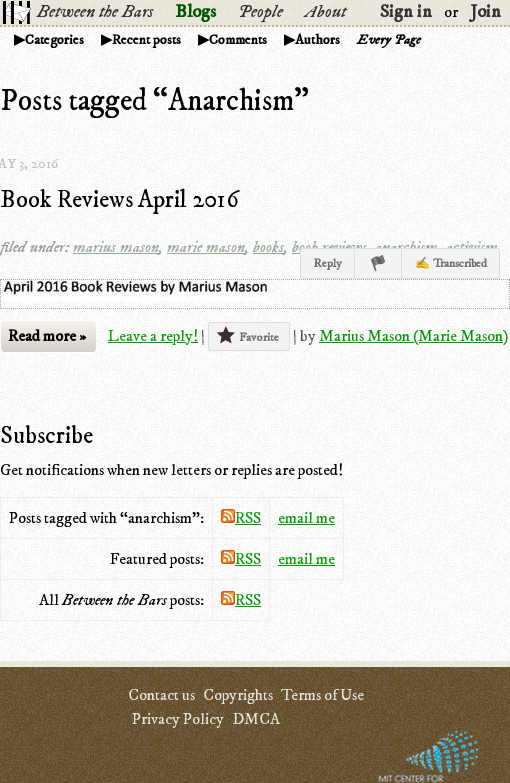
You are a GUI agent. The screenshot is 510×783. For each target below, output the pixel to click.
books (268, 247)
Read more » (47, 336)
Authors (317, 40)
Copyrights (238, 695)
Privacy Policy (178, 719)
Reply (327, 263)
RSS (241, 518)
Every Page (389, 40)
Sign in (406, 12)
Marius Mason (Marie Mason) (413, 336)
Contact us (161, 695)
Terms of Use (322, 695)
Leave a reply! (153, 336)
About (325, 12)
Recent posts (146, 40)
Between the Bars (95, 12)
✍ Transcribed (451, 263)
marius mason (116, 247)
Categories (54, 40)
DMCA (256, 719)
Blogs (195, 12)
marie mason (206, 247)
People (260, 12)
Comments (238, 40)
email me (306, 518)
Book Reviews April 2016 (119, 200)
